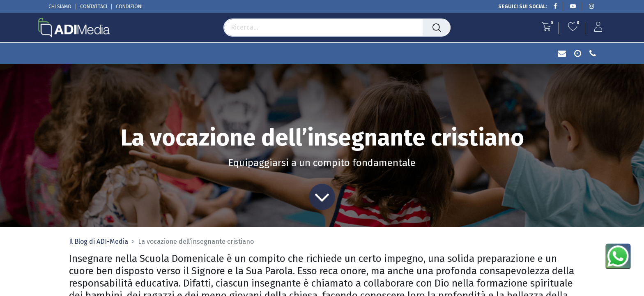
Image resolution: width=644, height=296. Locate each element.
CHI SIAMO (60, 7)
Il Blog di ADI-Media (99, 242)
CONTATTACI (94, 7)
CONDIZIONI (129, 7)
